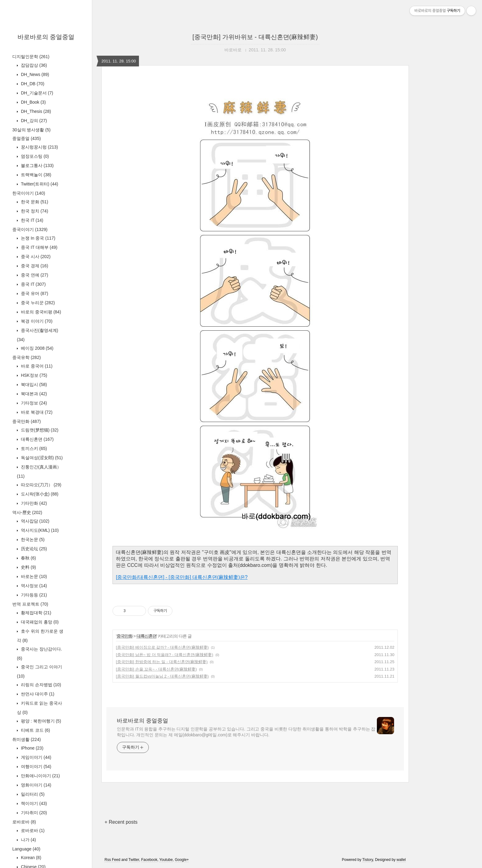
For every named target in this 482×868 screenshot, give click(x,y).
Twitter (134, 860)
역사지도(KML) (39, 530)
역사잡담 (34, 521)
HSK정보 (33, 375)
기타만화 (33, 503)
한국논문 (32, 540)
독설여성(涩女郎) (41, 458)
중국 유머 (34, 293)
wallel (401, 860)
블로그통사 (37, 165)
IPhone (32, 748)
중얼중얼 (27, 138)
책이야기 (33, 803)
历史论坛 (33, 549)
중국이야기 (30, 229)
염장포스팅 (34, 156)
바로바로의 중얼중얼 (46, 37)
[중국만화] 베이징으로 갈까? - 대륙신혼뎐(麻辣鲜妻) (162, 647)
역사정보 (33, 586)
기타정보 (33, 403)
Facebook (149, 860)
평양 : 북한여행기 (40, 721)
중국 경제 (34, 266)
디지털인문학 (31, 57)
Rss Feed (112, 860)
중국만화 (27, 421)
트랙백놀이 (36, 175)
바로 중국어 (36, 366)
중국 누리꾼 (37, 303)
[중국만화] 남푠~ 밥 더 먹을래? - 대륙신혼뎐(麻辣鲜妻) (165, 655)
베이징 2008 (37, 348)
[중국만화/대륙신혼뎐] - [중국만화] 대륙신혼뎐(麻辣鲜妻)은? (182, 577)
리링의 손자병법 (40, 685)
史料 (28, 567)
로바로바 (24, 822)
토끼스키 (33, 448)
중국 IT (33, 284)
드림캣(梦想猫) (39, 430)
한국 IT (32, 220)
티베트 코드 (35, 730)
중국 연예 (34, 275)
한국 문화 (34, 202)
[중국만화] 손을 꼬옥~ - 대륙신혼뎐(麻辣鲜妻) (156, 669)
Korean (30, 858)
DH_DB (32, 84)
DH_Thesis (35, 111)
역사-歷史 (27, 512)
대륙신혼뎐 (37, 439)
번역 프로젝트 (30, 604)
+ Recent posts (121, 822)
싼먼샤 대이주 (37, 694)
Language (26, 849)
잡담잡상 (33, 65)
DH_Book (33, 102)
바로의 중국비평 (40, 312)
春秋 (28, 558)
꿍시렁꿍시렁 (39, 147)
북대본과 (33, 394)
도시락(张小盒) (39, 494)
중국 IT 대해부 (39, 247)
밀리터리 (32, 794)
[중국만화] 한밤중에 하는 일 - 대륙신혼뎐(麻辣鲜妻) (162, 662)
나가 (28, 840)
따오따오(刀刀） (40, 485)
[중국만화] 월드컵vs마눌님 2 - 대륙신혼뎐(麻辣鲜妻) (162, 676)
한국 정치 (34, 211)
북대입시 (33, 384)
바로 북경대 (36, 412)
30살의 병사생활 (31, 130)
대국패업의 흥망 (39, 622)
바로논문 (33, 576)
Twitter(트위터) (39, 184)
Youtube (166, 860)
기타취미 (33, 813)
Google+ (182, 860)
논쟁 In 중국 (38, 238)
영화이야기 (36, 785)
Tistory (368, 860)
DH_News (34, 74)
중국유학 (27, 357)
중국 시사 (35, 257)
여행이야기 (36, 766)
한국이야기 (29, 193)
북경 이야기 (36, 321)
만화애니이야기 (40, 776)
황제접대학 (36, 613)
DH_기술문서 (36, 93)
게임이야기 (36, 757)
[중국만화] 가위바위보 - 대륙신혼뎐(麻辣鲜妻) (255, 37)
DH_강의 (33, 121)
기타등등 (33, 595)
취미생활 (27, 739)
